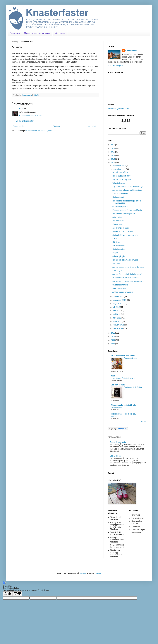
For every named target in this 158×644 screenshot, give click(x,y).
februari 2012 (118, 325)
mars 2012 (117, 321)
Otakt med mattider (120, 285)
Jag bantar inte (118, 221)
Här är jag (116, 242)
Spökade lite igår (119, 288)
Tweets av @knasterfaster (118, 109)
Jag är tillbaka (116, 456)
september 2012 (120, 300)
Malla (21, 109)
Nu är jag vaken (119, 249)
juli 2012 (117, 307)
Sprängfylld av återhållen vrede (125, 235)
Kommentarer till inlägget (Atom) (39, 131)
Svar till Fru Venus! (120, 194)
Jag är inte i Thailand (121, 228)
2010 (113, 336)
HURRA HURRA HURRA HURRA (126, 278)
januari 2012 (118, 329)
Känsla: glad (117, 271)
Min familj (60, 33)
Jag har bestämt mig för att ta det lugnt (128, 267)
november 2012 (119, 169)
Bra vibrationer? (119, 246)
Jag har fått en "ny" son (122, 179)
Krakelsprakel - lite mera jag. (123, 414)
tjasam (83, 573)
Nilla (113, 376)
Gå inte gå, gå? (119, 256)
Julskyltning (117, 217)
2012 (113, 163)
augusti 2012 (118, 304)
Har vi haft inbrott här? (121, 176)
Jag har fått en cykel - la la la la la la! (127, 274)
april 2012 (117, 318)
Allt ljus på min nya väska (123, 292)
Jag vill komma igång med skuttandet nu (129, 281)
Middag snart (118, 224)
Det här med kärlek (120, 172)
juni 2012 (117, 311)
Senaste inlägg (19, 126)
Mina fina (116, 264)
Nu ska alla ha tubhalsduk (123, 231)
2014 (113, 156)
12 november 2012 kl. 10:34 (30, 116)
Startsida (15, 33)
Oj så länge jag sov (120, 206)
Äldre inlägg (93, 126)
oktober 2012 (118, 296)
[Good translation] (7, 594)
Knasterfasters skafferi (37, 33)
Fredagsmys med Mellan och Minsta (127, 210)
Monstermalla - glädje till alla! (124, 405)
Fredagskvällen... (130, 358)
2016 (113, 148)
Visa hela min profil (116, 65)
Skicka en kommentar (25, 121)
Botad (115, 239)
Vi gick (115, 253)
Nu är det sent (118, 197)
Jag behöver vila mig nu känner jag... (127, 190)
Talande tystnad (119, 183)
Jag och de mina (118, 385)
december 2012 (119, 166)
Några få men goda (118, 442)
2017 (113, 145)
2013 (113, 159)
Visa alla (143, 422)
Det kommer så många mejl (124, 214)
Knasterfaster (131, 50)
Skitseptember (117, 407)
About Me (115, 416)
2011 (113, 333)
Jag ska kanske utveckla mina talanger (128, 187)
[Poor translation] (17, 594)
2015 (113, 152)
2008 (113, 344)
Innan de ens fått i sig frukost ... (123, 378)
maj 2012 (117, 314)
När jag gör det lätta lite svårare (125, 260)
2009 (113, 340)
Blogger (98, 573)
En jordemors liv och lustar (123, 356)
